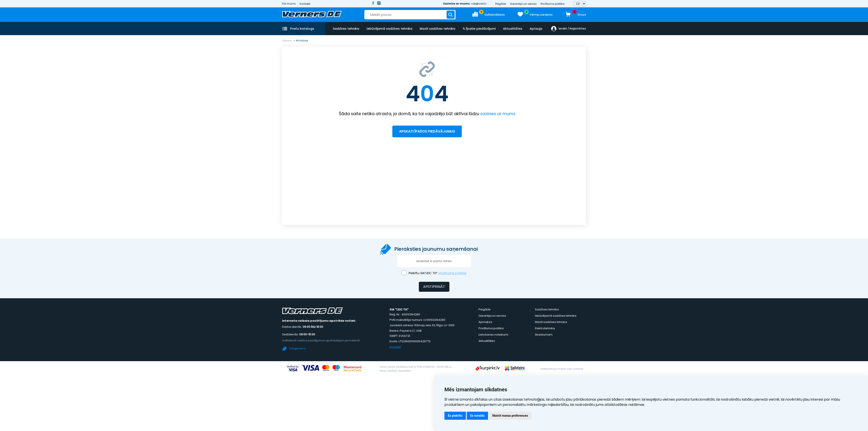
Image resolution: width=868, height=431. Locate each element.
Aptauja (535, 28)
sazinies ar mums (498, 114)
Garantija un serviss (523, 4)
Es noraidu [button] (477, 416)
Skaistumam (544, 335)
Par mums (289, 4)
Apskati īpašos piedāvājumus (427, 131)
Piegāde (501, 4)
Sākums (287, 41)
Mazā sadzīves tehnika (437, 28)
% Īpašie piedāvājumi (478, 28)
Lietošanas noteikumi (493, 335)
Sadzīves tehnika (346, 28)
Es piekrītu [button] (455, 416)
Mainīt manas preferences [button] (510, 416)
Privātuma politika (552, 4)
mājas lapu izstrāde (571, 369)
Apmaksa (485, 322)
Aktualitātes (512, 28)
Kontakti (305, 4)
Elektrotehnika (545, 328)
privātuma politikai (452, 273)
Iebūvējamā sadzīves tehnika (389, 28)
